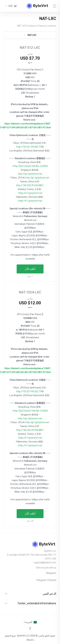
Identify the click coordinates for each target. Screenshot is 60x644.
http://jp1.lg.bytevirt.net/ (29, 178)
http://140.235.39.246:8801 (30, 185)
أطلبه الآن (30, 269)
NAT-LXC (30, 35)
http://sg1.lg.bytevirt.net (30, 174)
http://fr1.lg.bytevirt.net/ (30, 201)
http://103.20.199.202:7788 (30, 147)
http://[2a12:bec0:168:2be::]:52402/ (30, 166)
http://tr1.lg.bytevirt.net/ (30, 193)
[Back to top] (30, 628)
